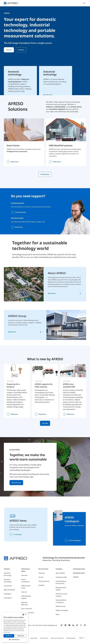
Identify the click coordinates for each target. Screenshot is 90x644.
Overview (24, 575)
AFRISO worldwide (62, 610)
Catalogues (8, 594)
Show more (15, 162)
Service (41, 577)
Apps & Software (9, 590)
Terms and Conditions (57, 638)
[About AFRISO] (24, 284)
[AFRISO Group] (66, 325)
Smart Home (13, 145)
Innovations (8, 598)
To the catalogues (75, 540)
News (58, 614)
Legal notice (34, 638)
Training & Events (79, 569)
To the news (18, 534)
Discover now (16, 483)
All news (45, 423)
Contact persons (21, 212)
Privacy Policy (44, 638)
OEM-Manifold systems (61, 145)
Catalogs (41, 585)
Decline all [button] (21, 636)
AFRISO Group (17, 316)
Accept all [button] (9, 636)
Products (21, 50)
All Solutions (45, 174)
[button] (15, 640)
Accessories (8, 586)
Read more (14, 414)
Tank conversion (27, 609)
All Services (19, 227)
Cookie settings (71, 638)
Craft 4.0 (24, 592)
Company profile (61, 577)
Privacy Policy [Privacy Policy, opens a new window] (7, 632)
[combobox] (23, 615)
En (83, 638)
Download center (79, 573)
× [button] (26, 614)
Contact (76, 577)
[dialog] (15, 627)
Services (9, 50)
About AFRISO (57, 273)
